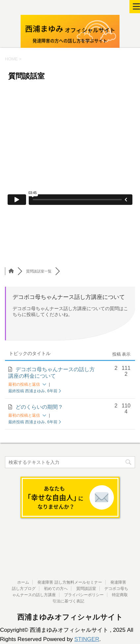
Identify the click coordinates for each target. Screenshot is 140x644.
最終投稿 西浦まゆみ (35, 391)
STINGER (87, 639)
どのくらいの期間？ (39, 407)
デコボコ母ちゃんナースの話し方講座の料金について (52, 373)
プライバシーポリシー (84, 595)
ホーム (23, 582)
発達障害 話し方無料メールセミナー (70, 582)
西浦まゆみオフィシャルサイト (70, 617)
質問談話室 (86, 589)
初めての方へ (56, 589)
